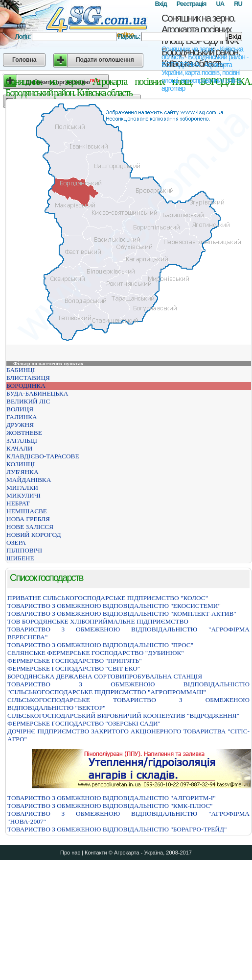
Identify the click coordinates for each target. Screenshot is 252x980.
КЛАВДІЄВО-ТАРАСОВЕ (43, 456)
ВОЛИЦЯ (20, 409)
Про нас (70, 853)
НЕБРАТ (18, 503)
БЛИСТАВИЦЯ (28, 378)
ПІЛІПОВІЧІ (24, 550)
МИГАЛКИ (22, 488)
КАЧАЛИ (19, 448)
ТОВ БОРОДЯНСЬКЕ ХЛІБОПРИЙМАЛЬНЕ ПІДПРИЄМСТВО (98, 621)
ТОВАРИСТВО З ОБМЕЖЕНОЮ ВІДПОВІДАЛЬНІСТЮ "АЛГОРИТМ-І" (112, 798)
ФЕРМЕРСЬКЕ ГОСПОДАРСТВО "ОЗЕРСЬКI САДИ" (84, 723)
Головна (24, 60)
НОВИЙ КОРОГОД (34, 535)
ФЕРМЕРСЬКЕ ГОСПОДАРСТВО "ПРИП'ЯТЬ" (75, 661)
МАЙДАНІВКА (29, 480)
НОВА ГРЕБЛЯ (28, 519)
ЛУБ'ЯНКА (23, 472)
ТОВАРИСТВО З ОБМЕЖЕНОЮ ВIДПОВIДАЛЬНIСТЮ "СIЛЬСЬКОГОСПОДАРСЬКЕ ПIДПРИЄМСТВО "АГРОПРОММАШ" (128, 688)
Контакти (96, 853)
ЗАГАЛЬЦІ (22, 440)
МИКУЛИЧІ (23, 495)
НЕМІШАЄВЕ (27, 511)
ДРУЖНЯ (20, 425)
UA (220, 4)
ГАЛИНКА (22, 417)
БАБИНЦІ (21, 370)
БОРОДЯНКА (26, 386)
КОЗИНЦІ (21, 464)
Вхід (160, 4)
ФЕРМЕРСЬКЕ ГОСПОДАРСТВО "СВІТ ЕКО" (74, 668)
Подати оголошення (105, 60)
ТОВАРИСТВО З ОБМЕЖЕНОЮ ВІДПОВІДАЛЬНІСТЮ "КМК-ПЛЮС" (110, 806)
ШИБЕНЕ (20, 558)
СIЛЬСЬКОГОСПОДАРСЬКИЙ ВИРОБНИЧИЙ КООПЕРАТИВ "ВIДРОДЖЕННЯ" (123, 716)
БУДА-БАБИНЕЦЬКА (37, 393)
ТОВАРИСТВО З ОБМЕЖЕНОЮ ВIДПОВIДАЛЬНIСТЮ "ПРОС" (100, 645)
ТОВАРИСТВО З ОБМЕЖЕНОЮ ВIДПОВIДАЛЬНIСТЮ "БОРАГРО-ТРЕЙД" (117, 829)
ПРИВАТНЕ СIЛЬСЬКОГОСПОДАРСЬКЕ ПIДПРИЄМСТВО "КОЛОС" (108, 598)
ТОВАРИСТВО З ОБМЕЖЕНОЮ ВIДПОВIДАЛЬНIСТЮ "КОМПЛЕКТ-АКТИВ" (122, 614)
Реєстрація (192, 4)
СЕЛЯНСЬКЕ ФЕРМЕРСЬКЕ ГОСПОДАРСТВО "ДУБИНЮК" (96, 653)
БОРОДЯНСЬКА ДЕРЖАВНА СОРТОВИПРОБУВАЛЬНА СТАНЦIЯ (105, 676)
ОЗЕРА (16, 542)
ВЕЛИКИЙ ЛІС (28, 401)
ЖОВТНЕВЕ (24, 433)
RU (238, 4)
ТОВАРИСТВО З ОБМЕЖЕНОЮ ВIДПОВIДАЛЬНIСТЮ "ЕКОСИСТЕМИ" (114, 606)
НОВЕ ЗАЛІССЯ (30, 527)
